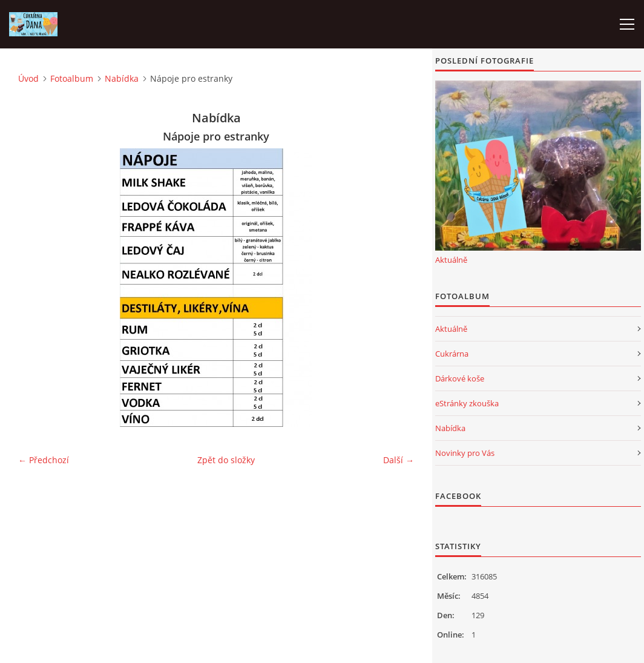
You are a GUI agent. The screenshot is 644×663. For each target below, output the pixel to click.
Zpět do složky (226, 460)
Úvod (28, 78)
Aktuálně (451, 260)
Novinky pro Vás (465, 453)
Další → (399, 460)
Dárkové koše (460, 378)
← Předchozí (44, 460)
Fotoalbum (72, 78)
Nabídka (122, 78)
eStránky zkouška (467, 403)
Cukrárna (452, 354)
